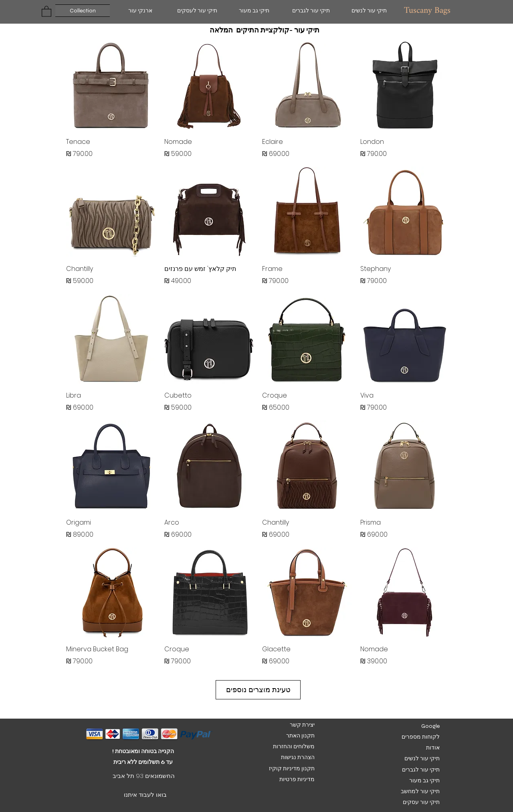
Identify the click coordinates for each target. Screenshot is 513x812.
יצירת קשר (302, 725)
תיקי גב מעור (424, 781)
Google (430, 726)
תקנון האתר (300, 736)
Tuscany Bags (427, 11)
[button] (46, 11)
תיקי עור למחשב (420, 791)
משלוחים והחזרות (294, 746)
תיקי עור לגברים (421, 770)
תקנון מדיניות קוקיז (292, 769)
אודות (433, 748)
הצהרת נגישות (297, 757)
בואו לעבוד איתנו (145, 795)
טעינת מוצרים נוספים (258, 690)
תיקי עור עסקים (421, 802)
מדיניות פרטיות (296, 779)
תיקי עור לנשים (422, 758)
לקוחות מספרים (421, 737)
